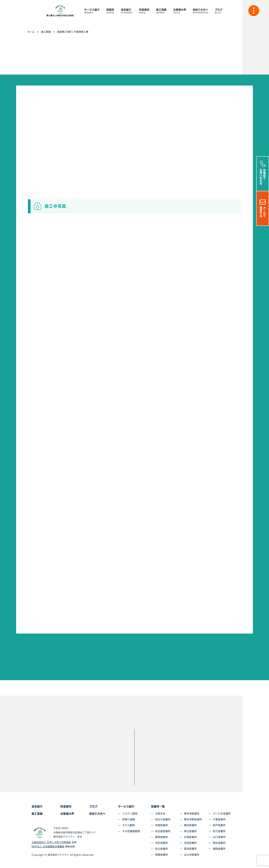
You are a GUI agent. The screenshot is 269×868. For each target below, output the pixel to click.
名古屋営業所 (163, 831)
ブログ (93, 807)
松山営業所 (162, 849)
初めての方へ (97, 814)
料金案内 (66, 807)
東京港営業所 (192, 814)
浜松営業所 (162, 843)
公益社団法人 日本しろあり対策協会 (51, 842)
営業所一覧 (158, 807)
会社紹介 (37, 807)
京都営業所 (162, 825)
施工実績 (37, 814)
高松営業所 (219, 843)
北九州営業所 (192, 855)
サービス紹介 (126, 807)
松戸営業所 (219, 825)
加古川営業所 (163, 820)
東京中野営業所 (193, 820)
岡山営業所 (190, 831)
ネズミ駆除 (128, 825)
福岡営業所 (219, 849)
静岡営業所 (162, 837)
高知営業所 (190, 849)
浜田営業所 (190, 843)
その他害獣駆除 (131, 831)
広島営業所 (190, 837)
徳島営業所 (162, 855)
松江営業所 (219, 831)
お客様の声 (67, 814)
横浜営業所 (190, 825)
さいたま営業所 (222, 814)
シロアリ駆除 (130, 814)
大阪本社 (160, 814)
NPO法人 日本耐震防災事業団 (48, 847)
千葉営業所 (219, 820)
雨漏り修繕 (129, 820)
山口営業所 (219, 837)
